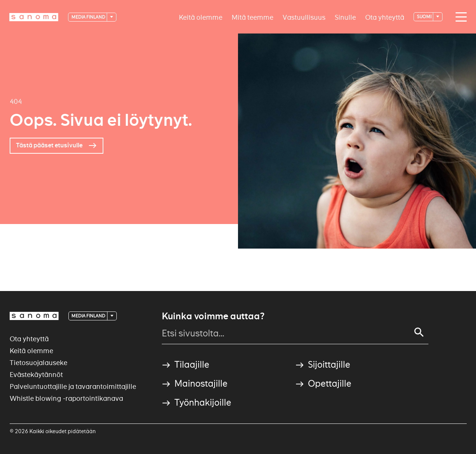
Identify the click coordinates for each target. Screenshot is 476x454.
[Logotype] (34, 17)
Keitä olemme (201, 17)
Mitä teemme (253, 17)
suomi (424, 17)
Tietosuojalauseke (38, 363)
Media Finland (89, 17)
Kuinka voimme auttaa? (213, 316)
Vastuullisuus (304, 17)
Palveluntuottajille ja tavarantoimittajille (73, 386)
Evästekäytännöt (36, 375)
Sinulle (345, 17)
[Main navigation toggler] (459, 17)
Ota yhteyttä (385, 17)
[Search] (419, 332)
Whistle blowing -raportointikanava (66, 398)
